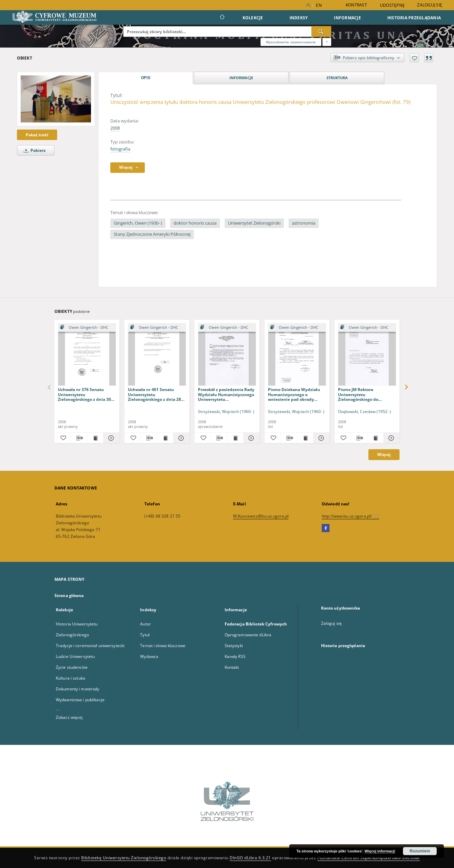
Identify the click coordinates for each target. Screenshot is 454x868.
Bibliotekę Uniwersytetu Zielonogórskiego (124, 858)
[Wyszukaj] (321, 31)
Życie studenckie (72, 667)
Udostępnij (392, 5)
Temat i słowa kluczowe (163, 646)
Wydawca (149, 656)
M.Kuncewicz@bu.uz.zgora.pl (261, 516)
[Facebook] (326, 528)
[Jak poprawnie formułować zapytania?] (327, 42)
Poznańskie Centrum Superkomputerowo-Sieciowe (369, 858)
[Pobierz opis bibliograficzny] (79, 438)
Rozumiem (420, 851)
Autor (145, 624)
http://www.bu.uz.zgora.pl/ (350, 516)
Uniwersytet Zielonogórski (254, 223)
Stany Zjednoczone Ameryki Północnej (152, 234)
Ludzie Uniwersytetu (75, 656)
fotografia (120, 149)
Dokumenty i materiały (78, 689)
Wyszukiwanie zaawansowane (291, 42)
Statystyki (234, 646)
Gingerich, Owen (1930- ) (138, 223)
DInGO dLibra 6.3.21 (250, 858)
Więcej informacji (380, 851)
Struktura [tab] (337, 78)
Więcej (384, 454)
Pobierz (33, 150)
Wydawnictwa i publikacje (80, 700)
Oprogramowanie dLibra (248, 635)
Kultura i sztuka (71, 678)
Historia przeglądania (414, 18)
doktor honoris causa (195, 223)
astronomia (304, 223)
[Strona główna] (222, 18)
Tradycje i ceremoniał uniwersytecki (90, 646)
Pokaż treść (37, 135)
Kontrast (356, 5)
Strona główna (69, 596)
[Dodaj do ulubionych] (414, 58)
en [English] (319, 5)
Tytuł (145, 635)
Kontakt (232, 667)
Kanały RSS (235, 656)
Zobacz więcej (69, 717)
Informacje (347, 18)
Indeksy (299, 18)
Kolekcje (253, 18)
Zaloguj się (430, 5)
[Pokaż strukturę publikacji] (87, 328)
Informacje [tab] (241, 78)
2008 (115, 128)
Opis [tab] (146, 78)
